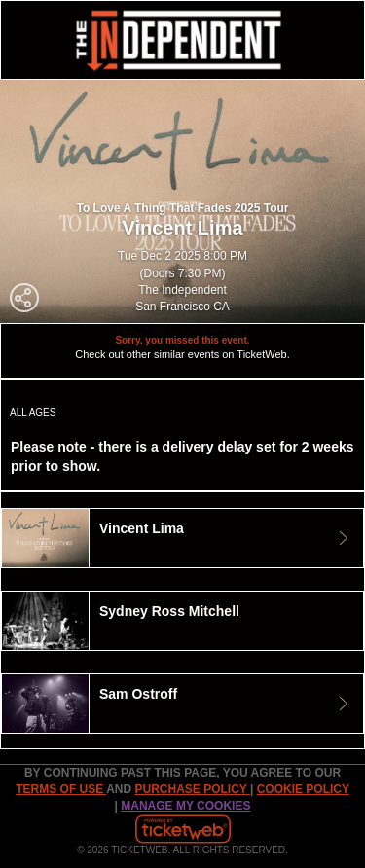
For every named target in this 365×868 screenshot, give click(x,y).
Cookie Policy (303, 789)
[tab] (182, 538)
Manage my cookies (185, 806)
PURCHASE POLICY (192, 789)
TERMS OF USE (61, 789)
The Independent (182, 290)
